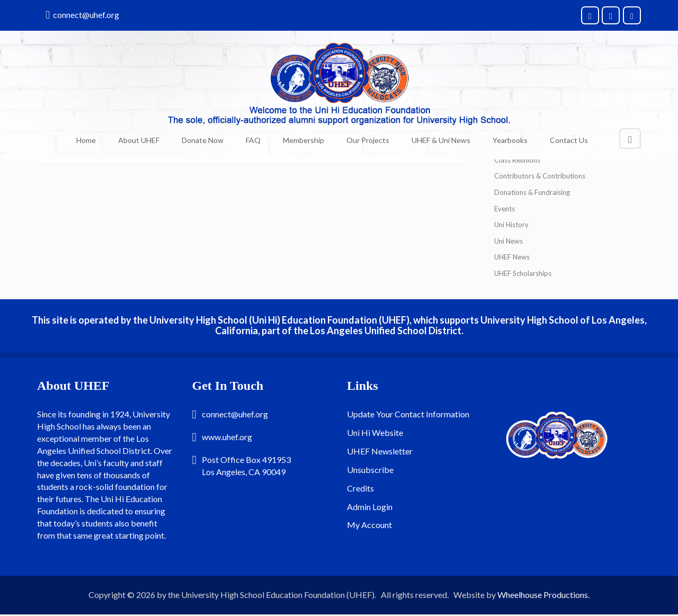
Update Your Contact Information (408, 414)
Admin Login (370, 507)
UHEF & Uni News (441, 140)
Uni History (511, 225)
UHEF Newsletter (380, 451)
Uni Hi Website (375, 432)
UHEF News (512, 257)
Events (505, 209)
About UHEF (139, 140)
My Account (369, 525)
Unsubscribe (370, 470)
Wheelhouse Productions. (543, 595)
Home (86, 140)
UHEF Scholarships (523, 273)
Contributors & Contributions (540, 176)
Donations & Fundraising (532, 192)
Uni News (508, 241)
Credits (360, 488)
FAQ (253, 140)
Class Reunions (517, 160)
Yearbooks (510, 140)
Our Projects (368, 140)
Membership (304, 140)
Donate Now (203, 140)
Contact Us (569, 140)
